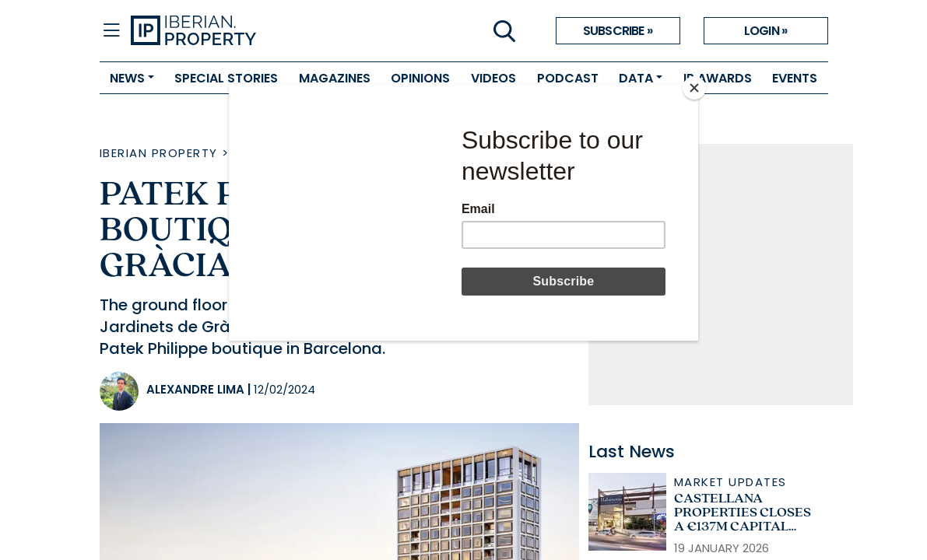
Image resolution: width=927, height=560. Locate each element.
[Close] (694, 88)
